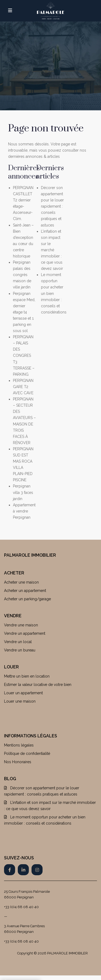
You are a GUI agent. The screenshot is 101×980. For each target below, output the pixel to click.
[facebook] (10, 870)
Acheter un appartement (25, 591)
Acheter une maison (21, 582)
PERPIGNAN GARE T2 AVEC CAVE (23, 387)
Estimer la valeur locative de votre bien (38, 685)
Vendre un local (18, 642)
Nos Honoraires (18, 762)
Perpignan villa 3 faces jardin (23, 492)
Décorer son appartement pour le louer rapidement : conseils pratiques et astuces (52, 206)
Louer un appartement (23, 693)
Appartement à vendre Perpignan (24, 511)
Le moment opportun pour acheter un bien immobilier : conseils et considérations (54, 293)
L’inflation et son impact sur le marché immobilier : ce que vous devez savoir (52, 250)
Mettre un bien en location (27, 676)
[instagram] (37, 870)
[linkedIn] (23, 870)
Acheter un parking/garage (27, 599)
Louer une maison (20, 701)
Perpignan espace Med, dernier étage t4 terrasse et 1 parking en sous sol (24, 312)
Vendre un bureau (20, 650)
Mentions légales (19, 745)
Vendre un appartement (25, 633)
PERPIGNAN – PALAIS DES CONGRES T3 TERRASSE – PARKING (24, 356)
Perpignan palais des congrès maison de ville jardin (22, 275)
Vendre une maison (21, 625)
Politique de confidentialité (27, 754)
